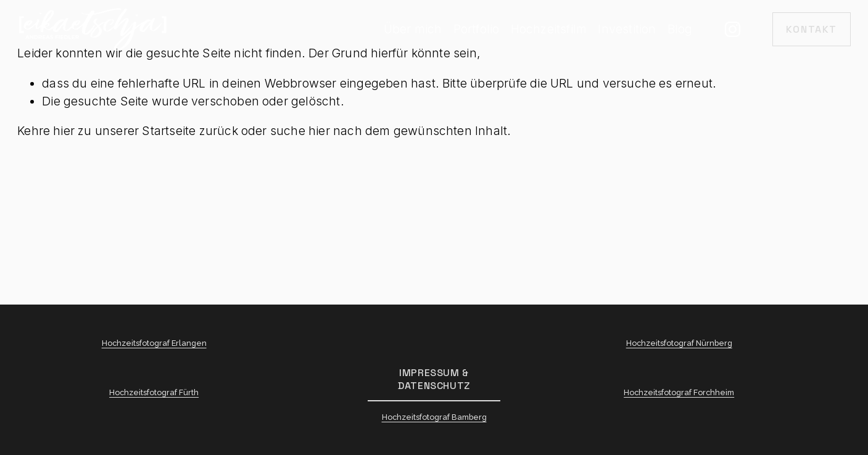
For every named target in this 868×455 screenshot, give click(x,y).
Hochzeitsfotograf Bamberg (434, 420)
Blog (680, 29)
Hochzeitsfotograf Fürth (154, 395)
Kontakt (812, 29)
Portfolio (477, 29)
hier (64, 131)
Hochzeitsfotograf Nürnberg (679, 346)
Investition (627, 29)
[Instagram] (733, 29)
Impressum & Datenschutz (434, 379)
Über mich (413, 29)
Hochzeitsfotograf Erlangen (154, 346)
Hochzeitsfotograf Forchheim (679, 395)
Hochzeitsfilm (549, 29)
